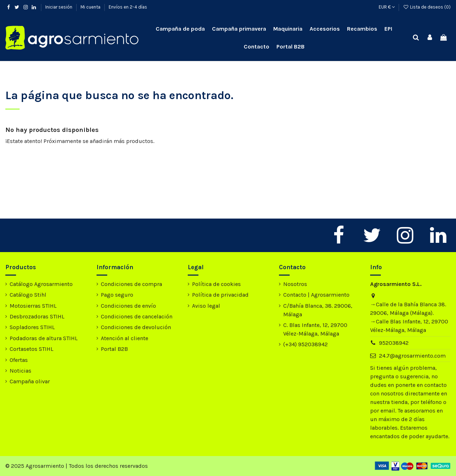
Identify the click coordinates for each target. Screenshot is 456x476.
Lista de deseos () (427, 7)
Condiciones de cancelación (137, 316)
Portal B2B (114, 349)
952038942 (394, 343)
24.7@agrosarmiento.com (412, 356)
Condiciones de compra (131, 284)
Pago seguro (117, 295)
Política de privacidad (220, 295)
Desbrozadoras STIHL (37, 316)
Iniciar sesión (59, 7)
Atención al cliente (125, 338)
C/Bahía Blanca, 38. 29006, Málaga (318, 310)
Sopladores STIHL (32, 327)
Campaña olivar (30, 381)
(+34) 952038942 (305, 344)
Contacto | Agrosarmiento (316, 295)
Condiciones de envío (128, 306)
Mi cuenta (91, 7)
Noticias (20, 371)
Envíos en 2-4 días (128, 7)
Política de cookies (216, 284)
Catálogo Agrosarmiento (41, 284)
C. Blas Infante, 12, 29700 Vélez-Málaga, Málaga (315, 329)
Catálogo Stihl (28, 295)
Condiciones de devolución (136, 327)
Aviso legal (206, 306)
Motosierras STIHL (33, 306)
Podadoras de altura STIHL (44, 338)
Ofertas (19, 360)
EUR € (387, 7)
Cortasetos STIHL (32, 349)
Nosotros (295, 284)
